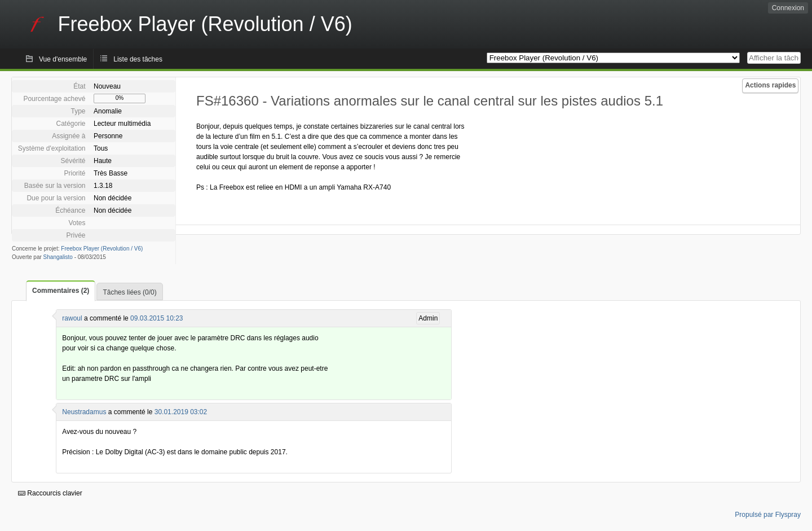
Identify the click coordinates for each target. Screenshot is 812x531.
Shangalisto (58, 257)
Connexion (788, 8)
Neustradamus (84, 412)
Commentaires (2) (61, 291)
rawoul (72, 318)
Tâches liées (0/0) (129, 292)
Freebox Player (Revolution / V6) (102, 249)
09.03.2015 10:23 (156, 318)
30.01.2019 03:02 (181, 412)
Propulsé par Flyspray (768, 515)
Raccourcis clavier (50, 493)
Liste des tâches (138, 59)
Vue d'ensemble (63, 59)
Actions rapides (770, 85)
